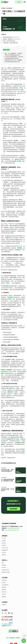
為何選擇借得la (5, 585)
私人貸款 (4, 538)
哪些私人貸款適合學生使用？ (9, 41)
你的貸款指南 (9, 8)
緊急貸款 (4, 552)
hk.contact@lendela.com (12, 530)
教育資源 (3, 8)
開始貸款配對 (14, 509)
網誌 (3, 563)
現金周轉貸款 (5, 550)
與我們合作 (4, 592)
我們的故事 (4, 580)
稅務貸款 (4, 545)
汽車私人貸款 (5, 548)
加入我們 (4, 594)
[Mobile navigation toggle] (25, 2)
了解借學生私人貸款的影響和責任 (10, 43)
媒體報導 (4, 597)
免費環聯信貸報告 (6, 572)
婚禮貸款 (4, 555)
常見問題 (4, 565)
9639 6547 (17, 528)
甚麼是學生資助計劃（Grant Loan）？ (12, 37)
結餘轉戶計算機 (5, 570)
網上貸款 (4, 543)
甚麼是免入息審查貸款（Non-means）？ (12, 39)
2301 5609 (10, 528)
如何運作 (4, 583)
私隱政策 (4, 605)
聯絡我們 (4, 590)
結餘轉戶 (4, 541)
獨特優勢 (4, 587)
